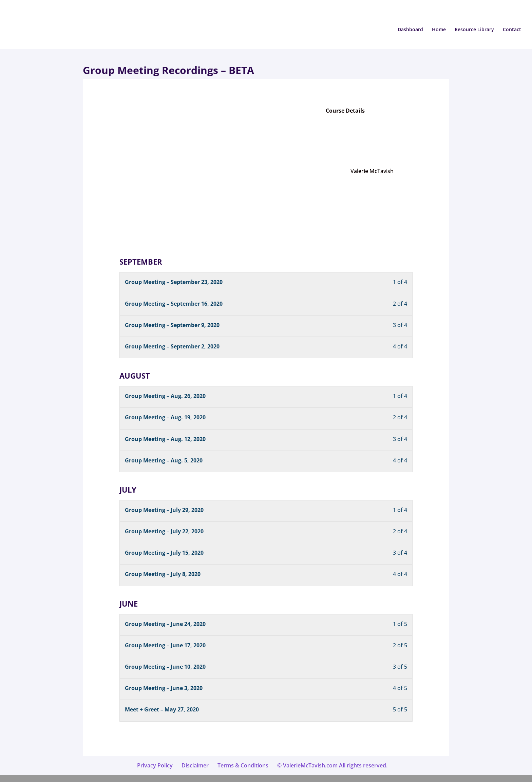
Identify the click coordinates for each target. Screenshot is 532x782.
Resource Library (474, 30)
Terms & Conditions (243, 765)
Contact (512, 30)
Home (439, 30)
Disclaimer (195, 765)
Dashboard (410, 30)
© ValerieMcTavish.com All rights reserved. (332, 765)
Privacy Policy (155, 765)
